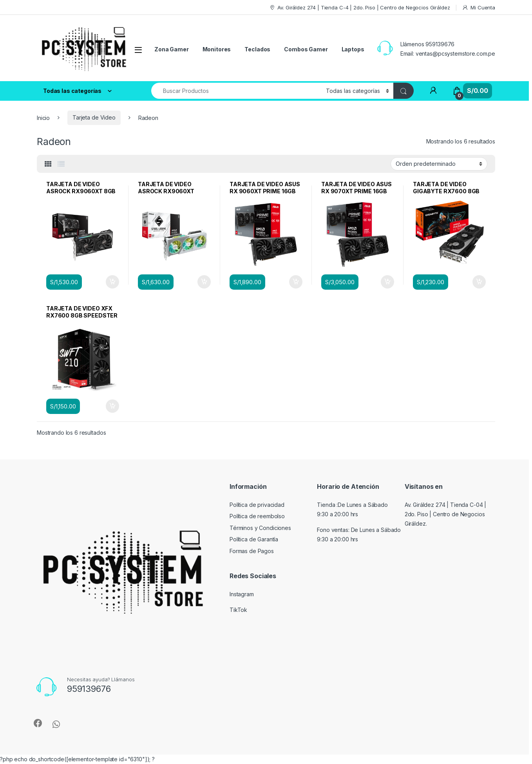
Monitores (217, 49)
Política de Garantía (254, 539)
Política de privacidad (257, 505)
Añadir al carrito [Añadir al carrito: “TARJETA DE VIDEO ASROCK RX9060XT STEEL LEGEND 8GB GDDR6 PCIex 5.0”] (204, 282)
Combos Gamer (306, 49)
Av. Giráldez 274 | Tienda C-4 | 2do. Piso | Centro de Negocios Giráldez (360, 8)
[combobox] (236, 91)
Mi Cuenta (479, 8)
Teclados (257, 49)
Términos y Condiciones (260, 528)
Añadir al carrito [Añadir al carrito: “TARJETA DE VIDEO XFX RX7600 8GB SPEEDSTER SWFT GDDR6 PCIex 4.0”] (112, 406)
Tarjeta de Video (94, 117)
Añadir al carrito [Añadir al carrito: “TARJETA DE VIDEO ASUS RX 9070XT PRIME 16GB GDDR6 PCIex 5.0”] (387, 282)
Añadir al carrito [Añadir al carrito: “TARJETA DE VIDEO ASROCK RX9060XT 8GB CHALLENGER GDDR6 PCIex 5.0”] (112, 282)
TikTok (238, 610)
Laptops (353, 49)
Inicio (43, 117)
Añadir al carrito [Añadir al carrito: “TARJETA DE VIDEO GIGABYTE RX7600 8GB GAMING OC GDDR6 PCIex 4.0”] (479, 282)
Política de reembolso (257, 516)
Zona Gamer (172, 49)
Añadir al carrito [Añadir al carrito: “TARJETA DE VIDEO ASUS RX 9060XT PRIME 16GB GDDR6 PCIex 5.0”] (296, 282)
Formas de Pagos (252, 551)
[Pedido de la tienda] (439, 164)
